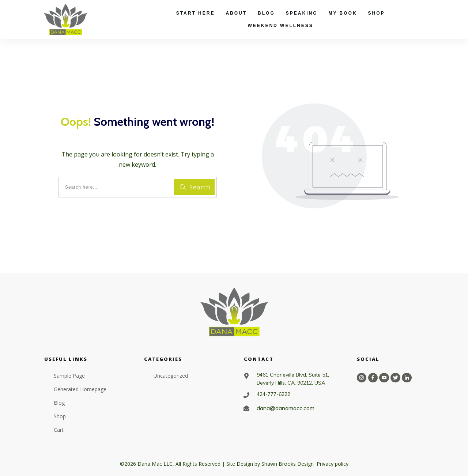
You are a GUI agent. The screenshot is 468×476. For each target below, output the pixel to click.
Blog (59, 403)
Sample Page (69, 376)
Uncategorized (171, 376)
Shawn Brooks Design (288, 464)
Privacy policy (333, 464)
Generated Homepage (80, 389)
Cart (59, 430)
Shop (60, 416)
